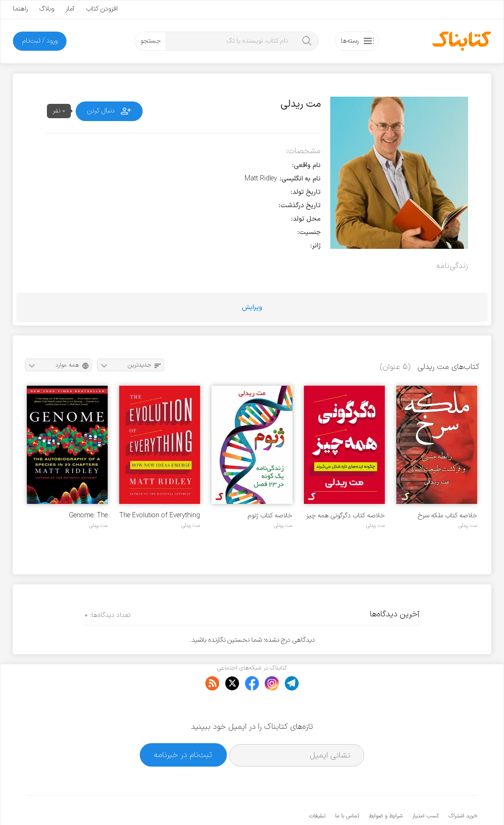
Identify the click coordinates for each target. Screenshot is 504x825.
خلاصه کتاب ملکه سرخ (448, 516)
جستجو (151, 41)
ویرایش (252, 307)
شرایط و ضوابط (386, 787)
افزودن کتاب (102, 9)
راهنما (20, 9)
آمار (70, 9)
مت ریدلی (468, 525)
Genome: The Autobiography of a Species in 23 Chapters (73, 516)
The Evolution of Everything (160, 516)
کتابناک (427, 802)
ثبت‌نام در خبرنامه (183, 726)
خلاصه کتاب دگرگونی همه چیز (346, 516)
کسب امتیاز (426, 787)
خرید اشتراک (463, 787)
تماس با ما (347, 787)
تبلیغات (317, 787)
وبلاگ (47, 9)
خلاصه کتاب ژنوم (270, 516)
